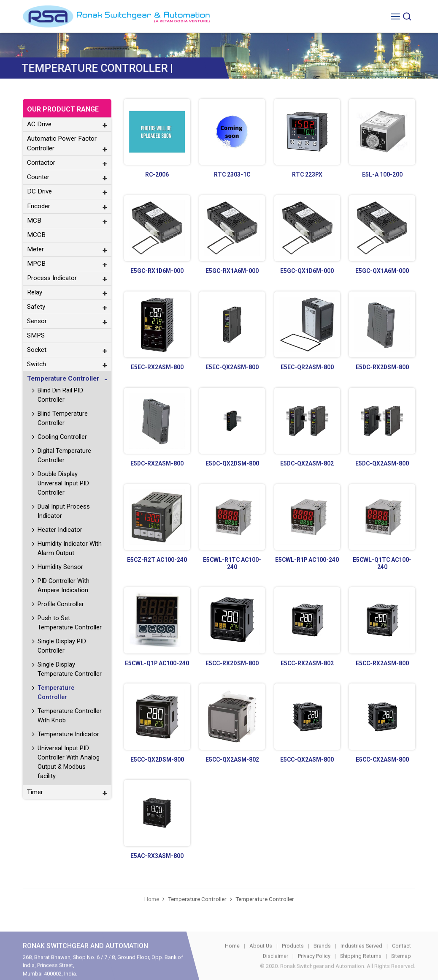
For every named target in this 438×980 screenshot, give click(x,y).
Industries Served (361, 956)
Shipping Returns (361, 966)
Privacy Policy (314, 966)
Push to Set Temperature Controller (70, 623)
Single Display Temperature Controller (70, 669)
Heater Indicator (60, 530)
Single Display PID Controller (62, 646)
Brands (322, 956)
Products (293, 956)
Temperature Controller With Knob (70, 716)
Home (152, 899)
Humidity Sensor (60, 567)
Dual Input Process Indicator (64, 511)
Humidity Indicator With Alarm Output (70, 548)
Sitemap (401, 966)
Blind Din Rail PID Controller (60, 395)
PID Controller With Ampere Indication (64, 585)
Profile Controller (61, 604)
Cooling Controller (62, 437)
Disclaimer (276, 966)
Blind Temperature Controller (63, 418)
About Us (261, 956)
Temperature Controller (56, 692)
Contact (401, 956)
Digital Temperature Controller (64, 455)
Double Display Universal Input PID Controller (63, 483)
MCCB (36, 235)
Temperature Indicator (68, 734)
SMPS (36, 335)
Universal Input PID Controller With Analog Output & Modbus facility (69, 762)
